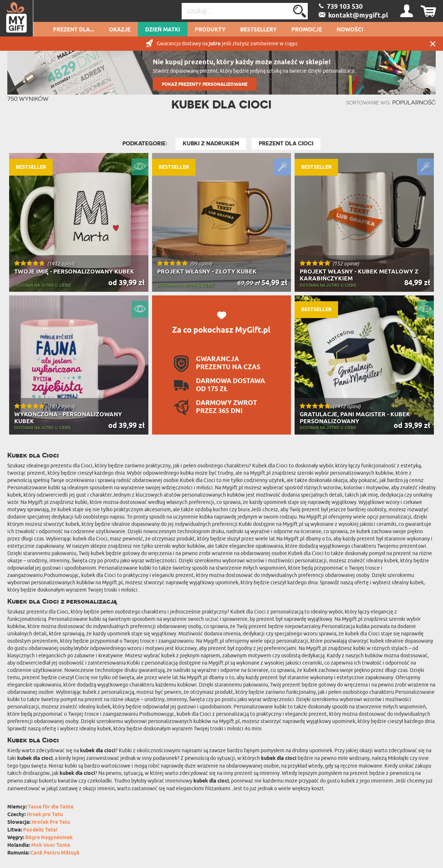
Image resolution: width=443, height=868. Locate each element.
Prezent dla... (74, 30)
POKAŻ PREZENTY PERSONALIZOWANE (205, 84)
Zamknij (433, 44)
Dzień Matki (163, 30)
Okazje (120, 30)
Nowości (350, 30)
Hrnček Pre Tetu (51, 823)
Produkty (210, 30)
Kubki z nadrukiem (211, 144)
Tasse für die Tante (51, 807)
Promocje (307, 30)
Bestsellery (258, 30)
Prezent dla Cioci (286, 144)
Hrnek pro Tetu (45, 815)
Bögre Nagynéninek (49, 838)
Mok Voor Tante (51, 846)
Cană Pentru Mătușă (55, 853)
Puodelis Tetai (40, 830)
